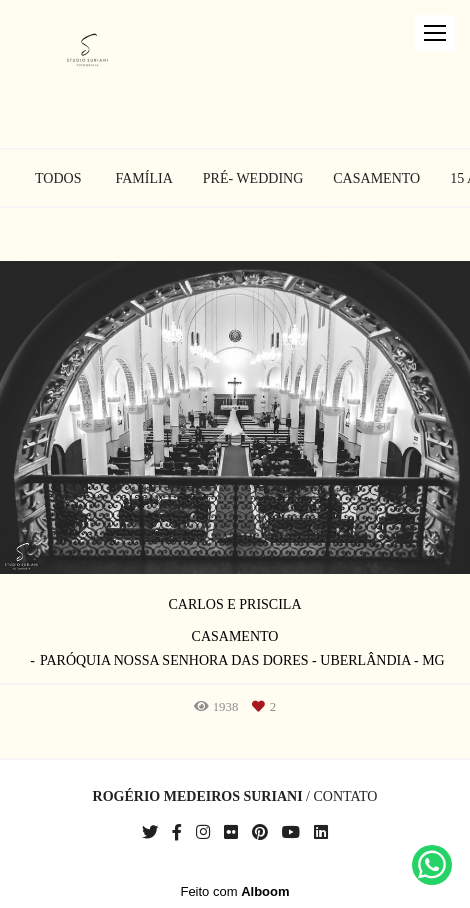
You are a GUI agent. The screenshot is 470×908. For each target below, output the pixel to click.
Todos (58, 179)
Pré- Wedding (253, 179)
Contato (345, 797)
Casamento (376, 179)
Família (144, 179)
